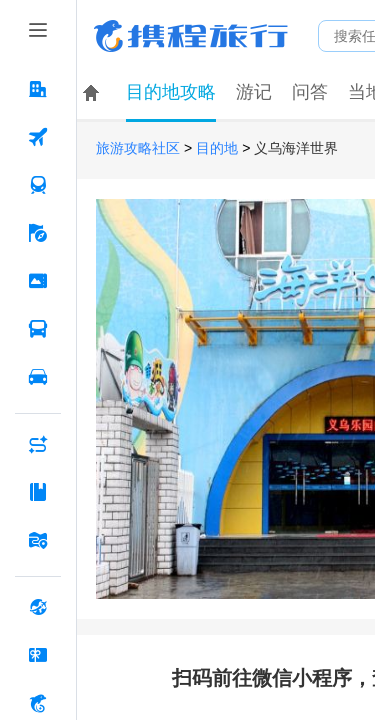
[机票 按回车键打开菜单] (38, 137)
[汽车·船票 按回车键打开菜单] (38, 329)
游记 (254, 92)
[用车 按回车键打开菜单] (38, 377)
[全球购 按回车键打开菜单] (38, 607)
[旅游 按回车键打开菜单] (38, 233)
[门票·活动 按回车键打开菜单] (38, 281)
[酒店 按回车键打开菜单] (38, 89)
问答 (310, 92)
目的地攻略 (171, 92)
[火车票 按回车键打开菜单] (38, 185)
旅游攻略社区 (138, 148)
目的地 (217, 148)
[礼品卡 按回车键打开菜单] (38, 655)
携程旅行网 (191, 36)
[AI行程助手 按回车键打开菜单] (38, 444)
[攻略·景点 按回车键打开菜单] (38, 492)
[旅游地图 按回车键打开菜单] (38, 540)
